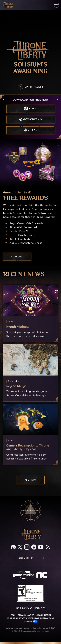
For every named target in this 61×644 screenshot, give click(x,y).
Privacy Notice (26, 615)
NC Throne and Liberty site (30, 608)
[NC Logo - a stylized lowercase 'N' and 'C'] (42, 575)
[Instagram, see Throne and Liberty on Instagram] (27, 547)
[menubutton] (57, 5)
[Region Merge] (31, 373)
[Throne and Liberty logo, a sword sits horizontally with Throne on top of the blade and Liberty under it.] (31, 539)
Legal (13, 615)
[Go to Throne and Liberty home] (8, 5)
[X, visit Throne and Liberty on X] (20, 547)
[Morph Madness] (31, 314)
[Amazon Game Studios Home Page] (24, 575)
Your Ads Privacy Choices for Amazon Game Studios (30, 620)
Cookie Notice (44, 615)
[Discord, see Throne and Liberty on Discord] (13, 547)
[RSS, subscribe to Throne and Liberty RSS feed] (48, 547)
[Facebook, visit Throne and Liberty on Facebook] (34, 547)
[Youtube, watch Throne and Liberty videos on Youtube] (41, 547)
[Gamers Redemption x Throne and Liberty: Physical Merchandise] (31, 434)
